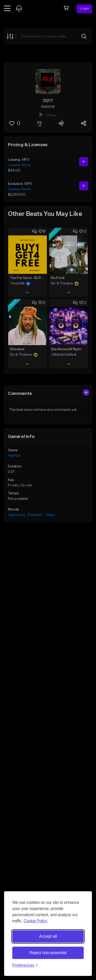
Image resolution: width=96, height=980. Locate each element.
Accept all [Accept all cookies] (48, 936)
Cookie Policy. (36, 921)
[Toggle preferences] (25, 965)
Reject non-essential (48, 953)
